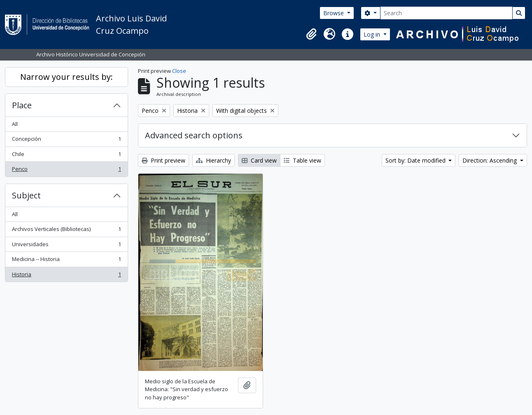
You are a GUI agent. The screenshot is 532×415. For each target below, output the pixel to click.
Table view (302, 160)
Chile (66, 156)
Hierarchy (213, 160)
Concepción (66, 141)
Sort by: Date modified (416, 160)
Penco (66, 171)
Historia (66, 276)
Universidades (66, 246)
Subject (26, 195)
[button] (311, 34)
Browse (334, 13)
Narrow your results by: (66, 77)
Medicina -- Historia (66, 261)
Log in (373, 34)
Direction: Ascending (490, 160)
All (15, 124)
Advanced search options (194, 135)
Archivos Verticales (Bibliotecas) (66, 231)
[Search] (446, 13)
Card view (259, 160)
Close (179, 71)
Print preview (163, 160)
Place (22, 105)
